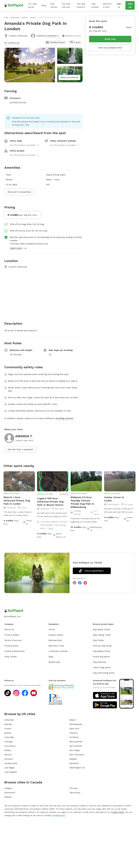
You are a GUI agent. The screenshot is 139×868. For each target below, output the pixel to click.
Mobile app (54, 662)
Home (52, 629)
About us (9, 629)
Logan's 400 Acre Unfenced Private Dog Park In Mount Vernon (50, 502)
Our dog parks (32, 5)
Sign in (119, 5)
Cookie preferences (14, 651)
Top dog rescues (66, 5)
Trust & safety (12, 635)
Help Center (11, 657)
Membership (55, 640)
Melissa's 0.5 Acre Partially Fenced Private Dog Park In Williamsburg (82, 502)
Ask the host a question (20, 449)
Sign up (130, 5)
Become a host (107, 5)
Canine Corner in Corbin (114, 499)
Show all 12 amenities (19, 192)
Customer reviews (58, 651)
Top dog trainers (81, 5)
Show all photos (69, 77)
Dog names (54, 5)
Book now (110, 39)
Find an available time (110, 48)
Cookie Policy (118, 812)
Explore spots (56, 635)
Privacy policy (11, 646)
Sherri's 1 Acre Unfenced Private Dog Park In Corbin (17, 501)
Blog (44, 5)
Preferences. (59, 815)
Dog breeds (95, 5)
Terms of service (13, 640)
